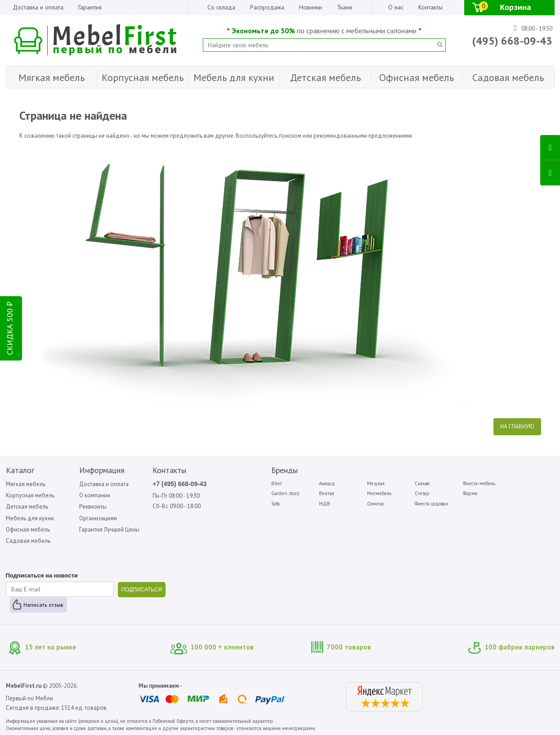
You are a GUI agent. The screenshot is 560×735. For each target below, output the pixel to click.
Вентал (327, 493)
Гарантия (90, 7)
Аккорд (327, 483)
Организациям (98, 518)
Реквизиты (93, 507)
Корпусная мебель (30, 495)
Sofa (276, 504)
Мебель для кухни (30, 518)
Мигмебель (379, 493)
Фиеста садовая (431, 504)
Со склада (221, 7)
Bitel (276, 483)
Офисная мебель (28, 530)
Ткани (345, 7)
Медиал (376, 483)
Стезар (422, 493)
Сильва (422, 483)
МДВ (325, 504)
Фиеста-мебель (479, 483)
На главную (517, 426)
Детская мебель (27, 507)
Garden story (285, 493)
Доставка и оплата (38, 7)
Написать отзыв (43, 605)
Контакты (430, 7)
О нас (396, 7)
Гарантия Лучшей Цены (109, 530)
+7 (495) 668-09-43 (179, 484)
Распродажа (267, 7)
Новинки (311, 7)
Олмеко (375, 504)
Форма (470, 493)
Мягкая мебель (26, 484)
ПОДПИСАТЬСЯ (142, 590)
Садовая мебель (28, 541)
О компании (95, 495)
